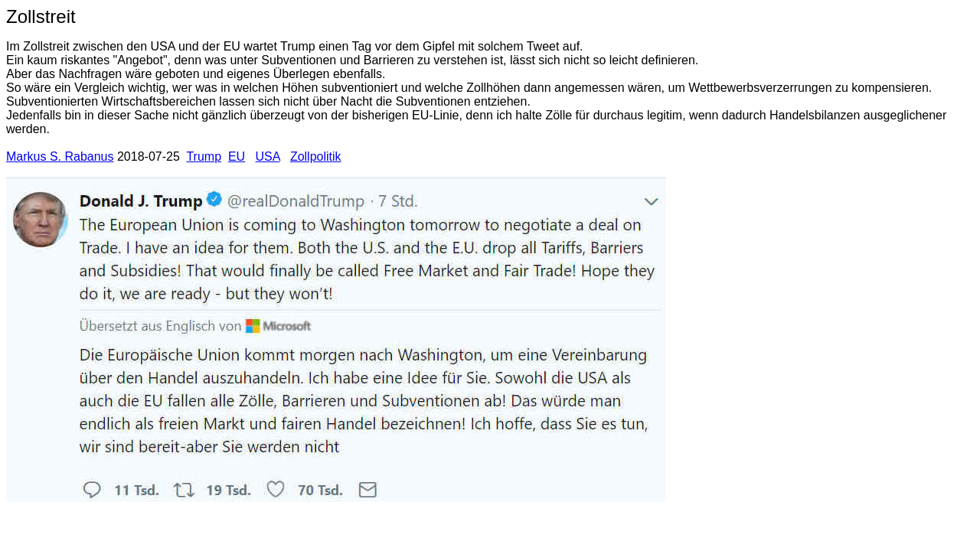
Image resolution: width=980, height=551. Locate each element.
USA (268, 156)
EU (237, 156)
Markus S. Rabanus (60, 156)
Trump (204, 156)
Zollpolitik (316, 156)
